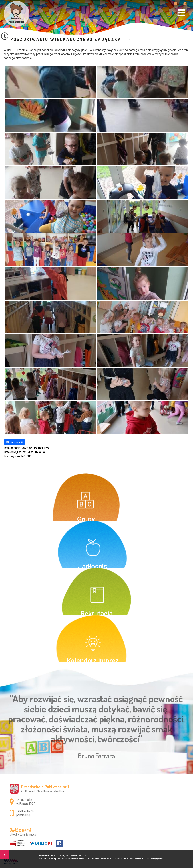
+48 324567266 (176, 4)
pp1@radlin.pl (185, 4)
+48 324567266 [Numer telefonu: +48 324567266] (26, 811)
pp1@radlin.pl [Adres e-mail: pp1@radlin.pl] (24, 815)
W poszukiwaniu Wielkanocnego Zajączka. (64, 39)
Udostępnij (14, 442)
